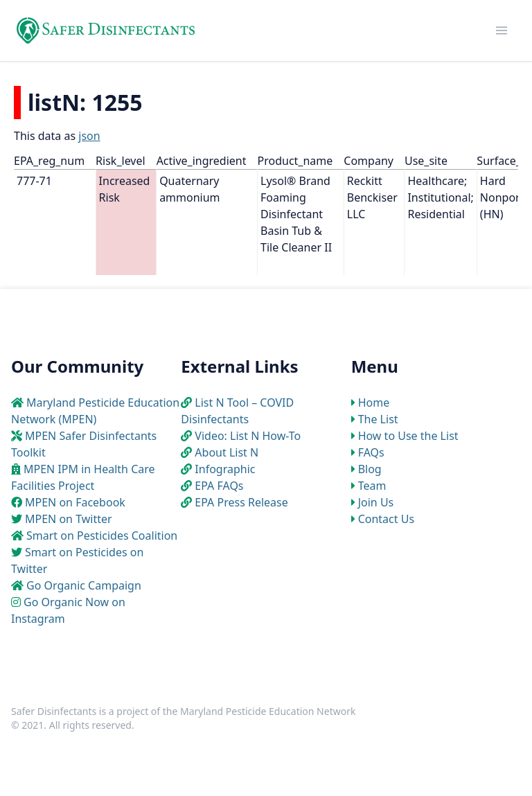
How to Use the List (408, 436)
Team (372, 486)
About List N (227, 452)
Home (374, 403)
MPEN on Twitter (69, 519)
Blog (370, 469)
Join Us (376, 502)
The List (378, 419)
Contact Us (386, 519)
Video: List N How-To (248, 436)
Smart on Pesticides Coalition (102, 536)
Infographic (225, 469)
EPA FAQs (219, 486)
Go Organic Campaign (84, 585)
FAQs (371, 452)
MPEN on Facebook (75, 502)
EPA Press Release (241, 502)
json (89, 136)
